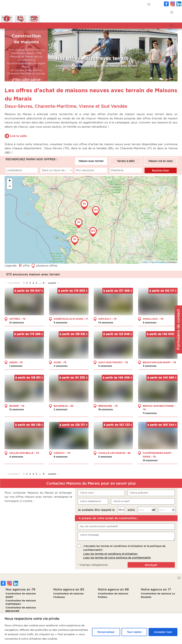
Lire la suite (18, 136)
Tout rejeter (134, 632)
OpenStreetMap (158, 262)
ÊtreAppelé (20, 18)
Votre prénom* (139, 493)
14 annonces (106, 322)
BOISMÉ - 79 (17, 406)
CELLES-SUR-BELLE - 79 (24, 453)
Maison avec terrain (91, 161)
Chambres (117, 170)
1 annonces (16, 366)
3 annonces (150, 366)
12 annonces (17, 409)
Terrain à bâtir (126, 161)
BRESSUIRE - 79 (108, 406)
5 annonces (61, 322)
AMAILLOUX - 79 (153, 319)
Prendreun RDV (34, 18)
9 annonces (61, 457)
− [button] (10, 187)
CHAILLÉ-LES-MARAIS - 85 (114, 453)
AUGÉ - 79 (60, 362)
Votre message (89, 535)
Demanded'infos (7, 18)
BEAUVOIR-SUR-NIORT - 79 (159, 362)
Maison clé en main (161, 161)
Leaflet (144, 262)
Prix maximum (85, 170)
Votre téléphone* (91, 501)
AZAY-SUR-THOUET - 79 (113, 362)
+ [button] (10, 181)
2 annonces (61, 409)
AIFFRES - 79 (17, 319)
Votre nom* (87, 493)
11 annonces (150, 413)
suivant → (53, 283)
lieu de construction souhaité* (99, 526)
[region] (91, 629)
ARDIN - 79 (16, 362)
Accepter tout (163, 632)
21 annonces (17, 322)
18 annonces (106, 409)
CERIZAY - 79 (62, 453)
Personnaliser (106, 632)
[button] (149, 5)
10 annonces (150, 460)
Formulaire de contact (178, 329)
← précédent (13, 283)
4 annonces (61, 366)
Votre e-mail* (122, 501)
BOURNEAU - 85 (64, 406)
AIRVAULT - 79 (107, 319)
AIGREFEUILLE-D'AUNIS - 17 (71, 319)
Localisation (14, 170)
